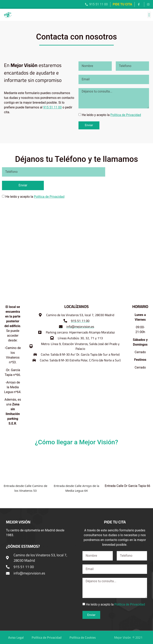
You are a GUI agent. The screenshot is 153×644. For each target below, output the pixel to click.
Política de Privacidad (126, 115)
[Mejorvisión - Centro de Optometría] (76, 253)
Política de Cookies (83, 637)
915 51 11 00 (52, 107)
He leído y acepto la (111, 115)
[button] (149, 15)
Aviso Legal (16, 637)
